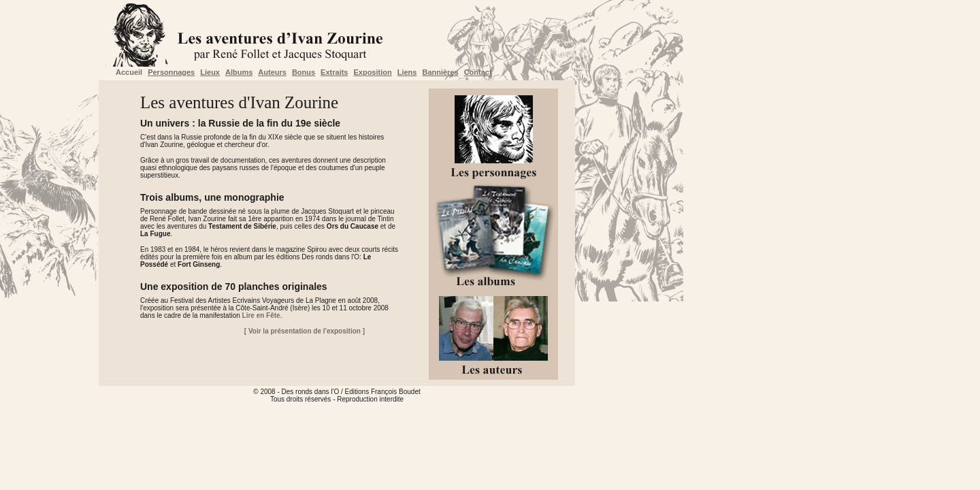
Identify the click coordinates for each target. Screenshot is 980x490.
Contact (478, 72)
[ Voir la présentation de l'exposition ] (305, 331)
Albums (239, 72)
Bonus (304, 72)
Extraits (334, 72)
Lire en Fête (261, 315)
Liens (407, 72)
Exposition (372, 72)
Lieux (210, 72)
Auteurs (272, 72)
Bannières (440, 72)
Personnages (171, 72)
